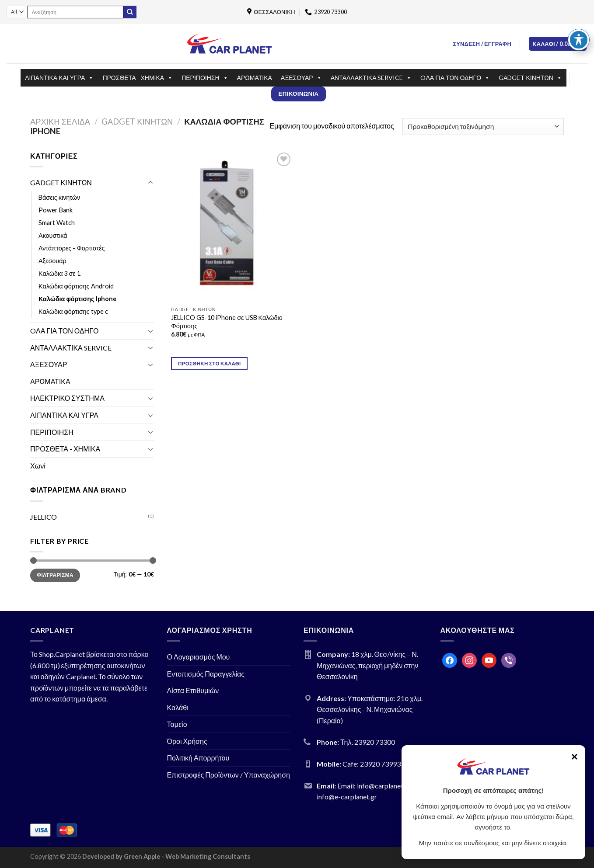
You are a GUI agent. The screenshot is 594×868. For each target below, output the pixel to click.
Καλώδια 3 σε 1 (59, 273)
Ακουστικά (53, 235)
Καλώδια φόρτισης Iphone (77, 299)
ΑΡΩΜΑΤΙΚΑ (255, 78)
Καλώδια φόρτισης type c (73, 311)
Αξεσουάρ (52, 261)
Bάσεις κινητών (59, 197)
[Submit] (130, 12)
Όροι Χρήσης (187, 741)
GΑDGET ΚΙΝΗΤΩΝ (530, 78)
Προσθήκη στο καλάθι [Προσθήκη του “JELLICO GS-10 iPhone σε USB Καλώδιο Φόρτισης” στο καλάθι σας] (210, 363)
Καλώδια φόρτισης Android (76, 286)
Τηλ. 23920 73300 (368, 742)
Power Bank (56, 210)
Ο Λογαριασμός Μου (199, 657)
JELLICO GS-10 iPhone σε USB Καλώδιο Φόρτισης (227, 322)
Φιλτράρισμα (55, 575)
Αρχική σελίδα (60, 122)
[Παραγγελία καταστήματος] (483, 127)
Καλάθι (178, 707)
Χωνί (38, 466)
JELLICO (44, 517)
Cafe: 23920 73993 (372, 764)
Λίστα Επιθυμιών (193, 690)
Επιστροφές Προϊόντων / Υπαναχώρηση (229, 775)
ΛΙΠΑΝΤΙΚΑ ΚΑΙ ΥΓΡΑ (59, 78)
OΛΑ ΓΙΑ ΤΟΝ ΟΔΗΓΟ (455, 78)
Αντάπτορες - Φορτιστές (72, 248)
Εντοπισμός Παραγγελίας (206, 674)
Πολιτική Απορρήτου (198, 758)
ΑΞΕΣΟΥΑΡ (301, 78)
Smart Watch (57, 223)
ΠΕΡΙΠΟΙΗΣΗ (205, 78)
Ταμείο (177, 724)
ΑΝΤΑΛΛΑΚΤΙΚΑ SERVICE (371, 78)
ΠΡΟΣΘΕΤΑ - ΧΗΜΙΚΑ (138, 78)
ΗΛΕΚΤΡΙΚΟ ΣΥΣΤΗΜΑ (67, 398)
